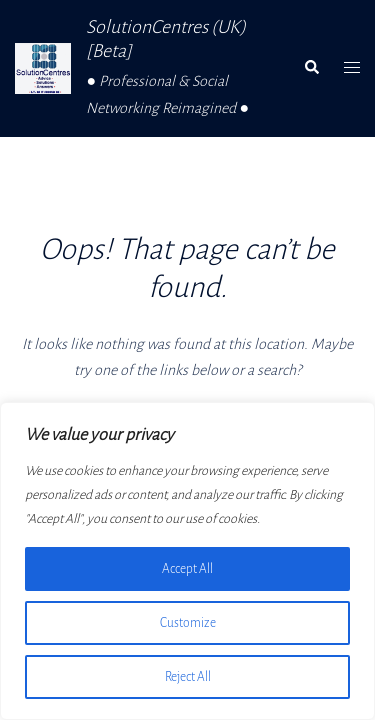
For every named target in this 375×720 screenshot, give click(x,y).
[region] (187, 561)
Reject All (187, 677)
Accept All (187, 569)
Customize (188, 623)
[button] (311, 68)
